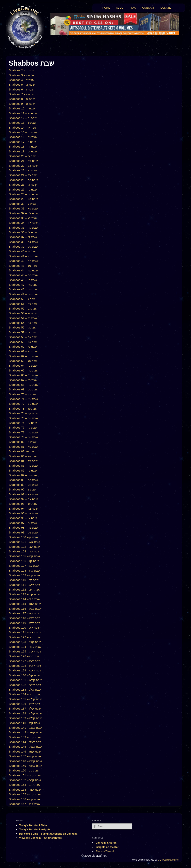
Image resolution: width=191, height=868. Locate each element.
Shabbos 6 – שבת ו (21, 89)
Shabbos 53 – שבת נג (23, 313)
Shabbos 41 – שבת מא (24, 256)
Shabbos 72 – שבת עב (23, 404)
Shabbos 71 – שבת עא (23, 399)
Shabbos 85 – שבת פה (23, 466)
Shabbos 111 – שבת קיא (25, 585)
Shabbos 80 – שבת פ (22, 442)
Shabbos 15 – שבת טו (23, 132)
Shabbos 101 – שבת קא (24, 542)
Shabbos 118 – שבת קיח (25, 618)
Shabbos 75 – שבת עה (23, 418)
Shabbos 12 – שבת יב (23, 118)
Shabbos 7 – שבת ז (21, 94)
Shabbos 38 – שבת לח (23, 242)
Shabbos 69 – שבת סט (24, 389)
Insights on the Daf (107, 847)
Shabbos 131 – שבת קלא (25, 680)
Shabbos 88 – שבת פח (23, 480)
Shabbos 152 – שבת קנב (25, 780)
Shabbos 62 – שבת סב (23, 356)
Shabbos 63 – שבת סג (23, 361)
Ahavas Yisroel (105, 851)
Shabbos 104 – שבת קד (24, 551)
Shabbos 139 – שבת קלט (25, 718)
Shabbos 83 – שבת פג (23, 456)
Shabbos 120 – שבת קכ (24, 628)
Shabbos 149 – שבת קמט (25, 766)
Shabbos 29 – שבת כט (23, 199)
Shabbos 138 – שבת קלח (25, 713)
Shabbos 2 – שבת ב (22, 70)
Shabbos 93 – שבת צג (23, 504)
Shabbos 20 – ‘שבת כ (23, 156)
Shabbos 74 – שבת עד (23, 413)
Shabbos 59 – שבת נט (23, 342)
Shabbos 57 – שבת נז (23, 332)
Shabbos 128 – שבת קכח (25, 666)
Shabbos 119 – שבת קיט (25, 623)
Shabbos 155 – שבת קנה (25, 794)
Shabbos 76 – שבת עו (23, 423)
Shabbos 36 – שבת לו (23, 232)
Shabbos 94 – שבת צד (23, 509)
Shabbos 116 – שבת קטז (25, 609)
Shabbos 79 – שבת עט (23, 437)
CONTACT (148, 8)
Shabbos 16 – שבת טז (23, 137)
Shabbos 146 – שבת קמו (25, 751)
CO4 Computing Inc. (168, 860)
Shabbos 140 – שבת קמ (24, 723)
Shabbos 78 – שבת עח (23, 432)
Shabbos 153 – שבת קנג (25, 785)
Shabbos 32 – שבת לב (23, 213)
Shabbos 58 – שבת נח (23, 337)
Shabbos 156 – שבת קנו (24, 799)
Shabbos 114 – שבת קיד (24, 599)
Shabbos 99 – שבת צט (23, 532)
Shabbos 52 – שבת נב (23, 308)
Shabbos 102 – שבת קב (24, 547)
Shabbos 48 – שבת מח (24, 289)
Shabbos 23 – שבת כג (23, 170)
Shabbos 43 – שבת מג (23, 266)
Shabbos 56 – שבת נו (23, 327)
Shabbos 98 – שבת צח (23, 528)
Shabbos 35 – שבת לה (23, 228)
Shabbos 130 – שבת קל (24, 675)
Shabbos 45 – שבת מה (24, 275)
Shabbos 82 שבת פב (22, 451)
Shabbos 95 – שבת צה (23, 513)
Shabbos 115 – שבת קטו (25, 604)
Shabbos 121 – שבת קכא (25, 632)
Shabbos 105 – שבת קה (24, 556)
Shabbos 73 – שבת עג (23, 408)
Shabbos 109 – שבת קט (24, 575)
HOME (106, 8)
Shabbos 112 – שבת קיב (25, 589)
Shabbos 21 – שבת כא (23, 161)
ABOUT (120, 8)
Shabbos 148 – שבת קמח (25, 761)
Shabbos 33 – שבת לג (23, 218)
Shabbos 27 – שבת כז (23, 189)
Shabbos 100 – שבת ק (23, 537)
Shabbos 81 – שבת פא (23, 447)
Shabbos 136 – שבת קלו (25, 704)
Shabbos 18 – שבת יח (23, 146)
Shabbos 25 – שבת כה (23, 180)
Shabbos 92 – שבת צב (23, 499)
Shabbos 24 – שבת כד (23, 175)
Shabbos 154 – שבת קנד (25, 790)
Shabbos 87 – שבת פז (23, 475)
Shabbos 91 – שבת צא (23, 494)
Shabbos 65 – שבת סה (24, 370)
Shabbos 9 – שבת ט (22, 104)
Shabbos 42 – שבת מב (23, 261)
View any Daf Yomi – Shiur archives (40, 838)
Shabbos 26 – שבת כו (23, 185)
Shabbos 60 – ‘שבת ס (23, 347)
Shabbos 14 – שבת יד (23, 128)
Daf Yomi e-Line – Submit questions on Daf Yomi (48, 834)
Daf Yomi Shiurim (106, 843)
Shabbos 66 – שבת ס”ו (23, 375)
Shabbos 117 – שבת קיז (24, 613)
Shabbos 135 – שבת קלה (25, 699)
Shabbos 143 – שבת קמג (25, 737)
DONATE (166, 8)
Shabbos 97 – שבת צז (23, 523)
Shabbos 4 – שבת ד (22, 80)
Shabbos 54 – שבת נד (23, 318)
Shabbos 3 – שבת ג (21, 75)
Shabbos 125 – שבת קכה (25, 651)
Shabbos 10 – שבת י (22, 108)
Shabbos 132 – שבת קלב (25, 685)
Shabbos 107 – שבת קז (24, 566)
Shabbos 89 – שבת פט (23, 485)
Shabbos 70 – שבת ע (22, 394)
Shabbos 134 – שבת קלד (25, 694)
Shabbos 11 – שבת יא (23, 113)
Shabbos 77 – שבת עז (23, 427)
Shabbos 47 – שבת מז (23, 285)
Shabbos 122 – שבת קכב (25, 637)
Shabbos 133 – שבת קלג (25, 689)
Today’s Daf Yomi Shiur (33, 825)
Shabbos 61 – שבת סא (24, 351)
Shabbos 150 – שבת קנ (24, 770)
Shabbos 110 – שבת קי (24, 580)
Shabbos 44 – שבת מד (23, 270)
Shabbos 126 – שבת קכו (25, 656)
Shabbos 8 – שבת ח (22, 99)
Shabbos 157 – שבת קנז (24, 804)
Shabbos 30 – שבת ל (22, 204)
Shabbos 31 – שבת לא (23, 208)
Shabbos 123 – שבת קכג (25, 642)
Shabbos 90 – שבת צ (22, 489)
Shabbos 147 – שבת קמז (25, 756)
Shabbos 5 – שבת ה (22, 85)
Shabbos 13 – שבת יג (22, 123)
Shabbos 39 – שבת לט (23, 247)
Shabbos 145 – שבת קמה (25, 747)
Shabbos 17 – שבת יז (22, 142)
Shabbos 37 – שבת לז (23, 237)
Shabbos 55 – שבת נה (23, 323)
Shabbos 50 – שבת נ (22, 299)
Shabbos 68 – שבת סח (24, 385)
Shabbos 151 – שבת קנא (25, 775)
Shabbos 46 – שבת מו (23, 280)
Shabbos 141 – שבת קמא (25, 728)
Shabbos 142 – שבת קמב (25, 732)
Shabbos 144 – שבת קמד (25, 742)
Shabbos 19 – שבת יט (23, 151)
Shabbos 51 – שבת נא (23, 304)
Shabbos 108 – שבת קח (24, 570)
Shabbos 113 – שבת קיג (24, 594)
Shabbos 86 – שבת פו (23, 470)
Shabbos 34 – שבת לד (23, 223)
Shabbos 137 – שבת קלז (25, 708)
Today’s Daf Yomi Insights (35, 829)
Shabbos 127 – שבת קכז (25, 661)
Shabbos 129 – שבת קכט (25, 670)
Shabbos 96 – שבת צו (23, 518)
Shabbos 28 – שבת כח (23, 194)
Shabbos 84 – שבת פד (23, 461)
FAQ (134, 8)
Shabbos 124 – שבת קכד (25, 647)
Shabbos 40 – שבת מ (23, 251)
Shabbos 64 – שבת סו (23, 366)
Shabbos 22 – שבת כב (23, 166)
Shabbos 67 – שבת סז (23, 380)
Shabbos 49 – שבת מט (24, 294)
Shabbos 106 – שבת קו (24, 561)
